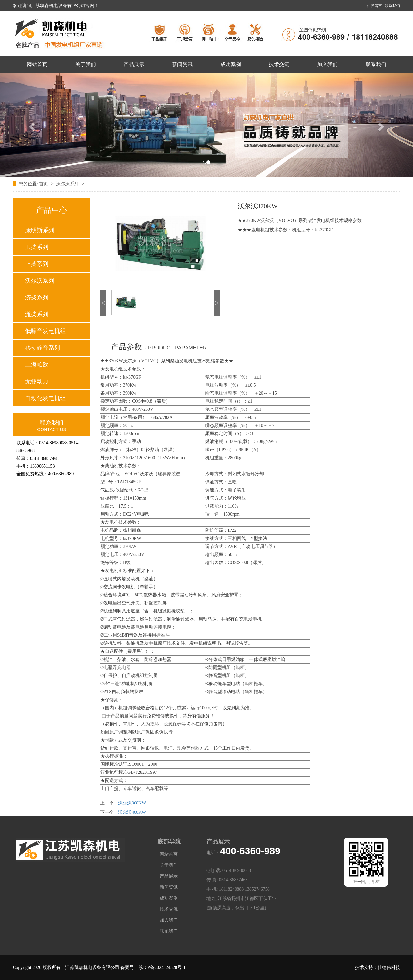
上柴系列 (37, 264)
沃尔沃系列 (68, 184)
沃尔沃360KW (132, 803)
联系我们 (392, 6)
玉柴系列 (37, 247)
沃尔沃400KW (132, 812)
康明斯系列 (40, 230)
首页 (44, 184)
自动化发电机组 (45, 398)
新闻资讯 (182, 64)
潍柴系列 (37, 314)
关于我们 (86, 64)
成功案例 (231, 64)
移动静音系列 (43, 348)
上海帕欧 (37, 365)
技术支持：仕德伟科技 (378, 968)
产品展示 (134, 64)
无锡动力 (37, 381)
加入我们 (327, 64)
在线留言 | (376, 6)
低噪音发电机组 (45, 331)
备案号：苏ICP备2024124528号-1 (153, 968)
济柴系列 (37, 298)
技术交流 (279, 64)
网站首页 (37, 64)
